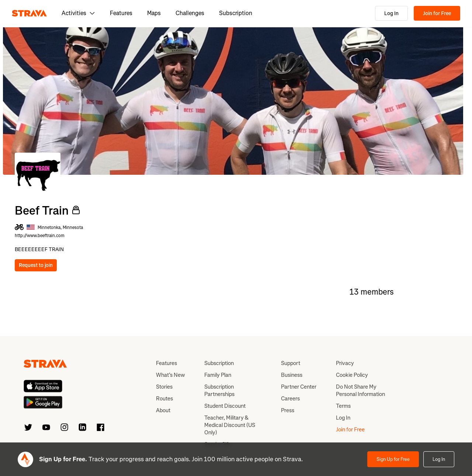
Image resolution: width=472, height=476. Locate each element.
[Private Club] (76, 210)
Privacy (345, 363)
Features (121, 13)
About (163, 410)
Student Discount (225, 406)
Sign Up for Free (393, 459)
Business (292, 375)
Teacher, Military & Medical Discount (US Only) (230, 425)
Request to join (36, 265)
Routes (164, 399)
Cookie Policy (352, 375)
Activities (78, 13)
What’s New (170, 375)
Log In (391, 13)
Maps (154, 13)
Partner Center (299, 387)
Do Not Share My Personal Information (360, 390)
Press (288, 410)
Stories (164, 387)
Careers (290, 399)
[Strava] (29, 13)
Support (291, 363)
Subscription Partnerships (219, 390)
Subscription (236, 13)
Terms (343, 406)
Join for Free (437, 13)
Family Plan (218, 375)
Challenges (190, 13)
